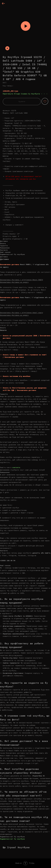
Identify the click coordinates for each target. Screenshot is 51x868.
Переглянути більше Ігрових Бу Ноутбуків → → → (25, 94)
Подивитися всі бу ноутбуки (12, 839)
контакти (16, 467)
